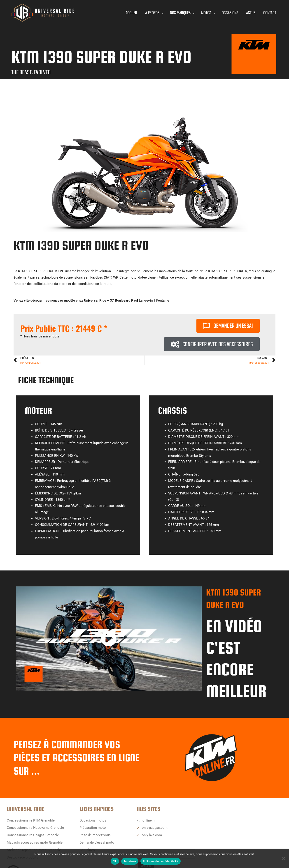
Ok (115, 861)
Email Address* (149, 845)
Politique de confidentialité (161, 861)
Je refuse (130, 861)
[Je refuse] (283, 858)
